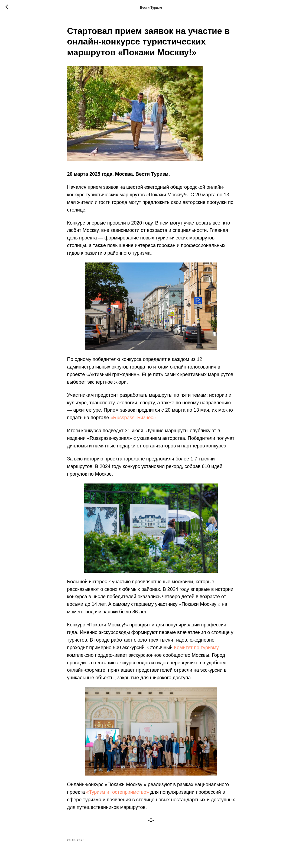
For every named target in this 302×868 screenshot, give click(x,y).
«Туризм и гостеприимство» (118, 792)
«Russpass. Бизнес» (133, 418)
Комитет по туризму (196, 648)
